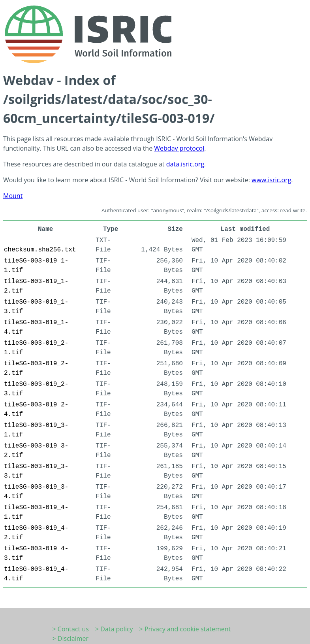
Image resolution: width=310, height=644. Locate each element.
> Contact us (71, 629)
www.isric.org (271, 180)
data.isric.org (185, 164)
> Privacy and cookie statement (185, 629)
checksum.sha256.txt (40, 250)
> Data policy (114, 629)
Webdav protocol (179, 148)
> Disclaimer (71, 638)
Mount (13, 196)
